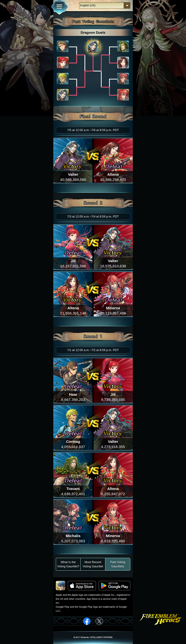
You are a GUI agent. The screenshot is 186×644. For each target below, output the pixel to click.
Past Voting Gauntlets (118, 564)
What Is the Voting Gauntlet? (68, 564)
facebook (87, 621)
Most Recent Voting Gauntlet (93, 564)
